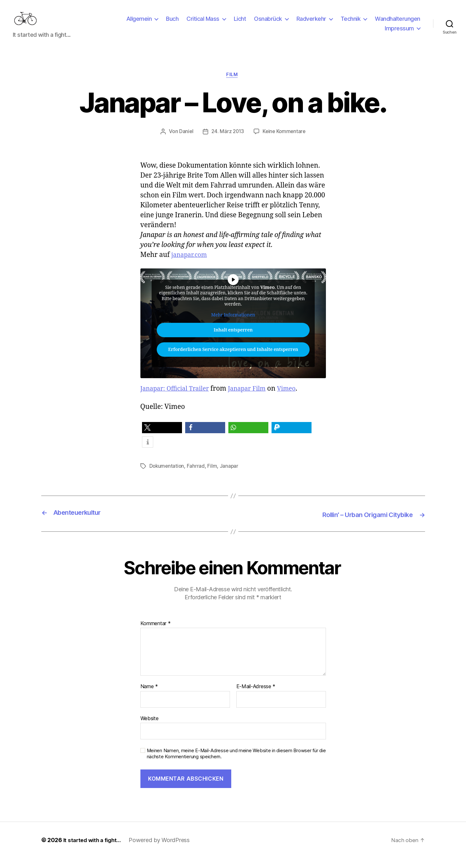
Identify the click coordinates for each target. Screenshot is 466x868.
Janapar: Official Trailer (178, 399)
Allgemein (139, 24)
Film (233, 85)
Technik (351, 24)
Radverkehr (311, 24)
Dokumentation (167, 477)
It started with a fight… (94, 850)
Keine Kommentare (285, 142)
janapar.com (191, 265)
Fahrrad (197, 477)
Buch (172, 24)
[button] (162, 438)
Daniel (185, 142)
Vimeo (298, 399)
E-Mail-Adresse (256, 697)
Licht (240, 24)
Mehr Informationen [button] (233, 326)
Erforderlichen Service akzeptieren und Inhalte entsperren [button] (233, 360)
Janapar (230, 477)
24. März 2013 (227, 142)
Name (149, 697)
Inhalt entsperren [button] (233, 341)
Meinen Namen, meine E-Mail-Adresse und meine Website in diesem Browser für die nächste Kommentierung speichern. (236, 764)
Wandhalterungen (398, 24)
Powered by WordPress (163, 850)
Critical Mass (203, 24)
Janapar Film (256, 399)
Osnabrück (268, 24)
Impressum (399, 33)
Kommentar (156, 633)
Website (150, 728)
